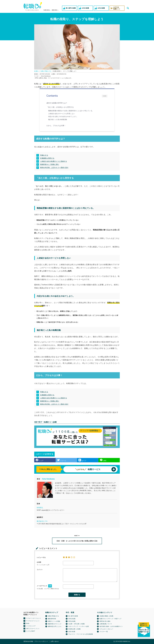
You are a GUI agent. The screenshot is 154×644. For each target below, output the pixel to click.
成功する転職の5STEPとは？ (57, 103)
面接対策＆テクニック (55, 624)
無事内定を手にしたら (55, 626)
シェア (40, 460)
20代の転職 (72, 619)
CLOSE (105, 96)
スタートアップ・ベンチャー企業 (79, 626)
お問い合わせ (55, 641)
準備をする (44, 155)
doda (28, 623)
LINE (103, 460)
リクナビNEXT (31, 631)
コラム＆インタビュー (106, 629)
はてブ (82, 460)
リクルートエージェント (34, 618)
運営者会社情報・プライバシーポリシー (36, 641)
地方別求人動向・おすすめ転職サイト (111, 626)
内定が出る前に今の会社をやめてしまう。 (63, 116)
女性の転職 (72, 632)
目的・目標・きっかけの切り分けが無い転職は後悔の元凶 (77, 541)
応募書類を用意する (47, 158)
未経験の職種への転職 (106, 616)
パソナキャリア (31, 626)
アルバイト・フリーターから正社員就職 (81, 634)
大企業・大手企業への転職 (76, 624)
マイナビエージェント (33, 621)
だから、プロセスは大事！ (56, 126)
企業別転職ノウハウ (106, 624)
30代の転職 (72, 621)
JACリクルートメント (33, 629)
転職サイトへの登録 (54, 621)
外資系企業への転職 (74, 629)
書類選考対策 (52, 619)
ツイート (62, 460)
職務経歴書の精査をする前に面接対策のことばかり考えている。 (71, 111)
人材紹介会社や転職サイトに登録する (54, 161)
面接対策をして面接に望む (50, 164)
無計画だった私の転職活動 (58, 119)
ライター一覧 (104, 632)
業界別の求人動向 (105, 621)
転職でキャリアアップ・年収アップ (110, 619)
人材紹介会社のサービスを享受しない (62, 114)
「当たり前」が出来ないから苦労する (61, 107)
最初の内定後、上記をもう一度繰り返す (54, 168)
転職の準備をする (53, 616)
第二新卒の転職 (73, 616)
